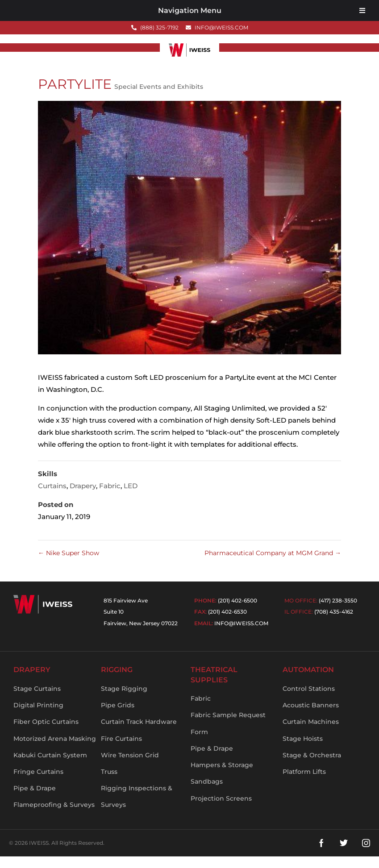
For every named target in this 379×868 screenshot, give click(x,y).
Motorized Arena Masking (55, 750)
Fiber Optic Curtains (46, 734)
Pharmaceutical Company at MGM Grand (273, 565)
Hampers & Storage (222, 777)
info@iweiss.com (241, 635)
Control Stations (309, 700)
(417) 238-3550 (338, 612)
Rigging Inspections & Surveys (137, 808)
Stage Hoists (303, 750)
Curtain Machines (311, 734)
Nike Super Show (69, 565)
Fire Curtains (121, 750)
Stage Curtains (37, 700)
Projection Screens (221, 810)
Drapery (83, 497)
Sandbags (207, 793)
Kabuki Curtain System (50, 767)
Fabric (110, 497)
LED (131, 497)
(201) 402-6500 (237, 612)
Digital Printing (38, 717)
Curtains (52, 497)
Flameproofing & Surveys (54, 817)
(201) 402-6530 (227, 624)
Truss (109, 783)
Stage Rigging (124, 700)
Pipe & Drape (35, 800)
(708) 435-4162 (334, 624)
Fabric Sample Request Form (228, 735)
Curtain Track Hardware (139, 734)
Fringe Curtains (38, 783)
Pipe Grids (118, 717)
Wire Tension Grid (130, 767)
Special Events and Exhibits (159, 98)
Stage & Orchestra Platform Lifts (312, 775)
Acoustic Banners (311, 717)
